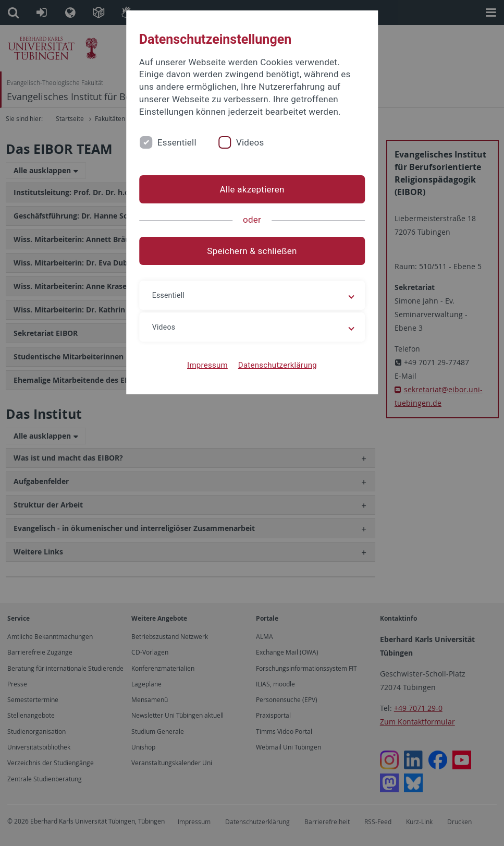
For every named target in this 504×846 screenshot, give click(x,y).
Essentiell (177, 142)
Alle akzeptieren (252, 189)
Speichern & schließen (252, 251)
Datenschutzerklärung (278, 365)
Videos (250, 142)
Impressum (207, 365)
